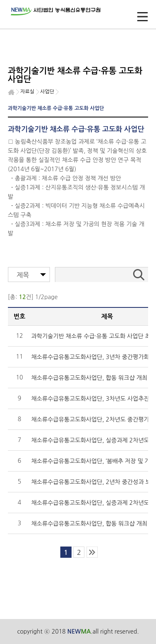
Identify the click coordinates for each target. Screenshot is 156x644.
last (92, 552)
